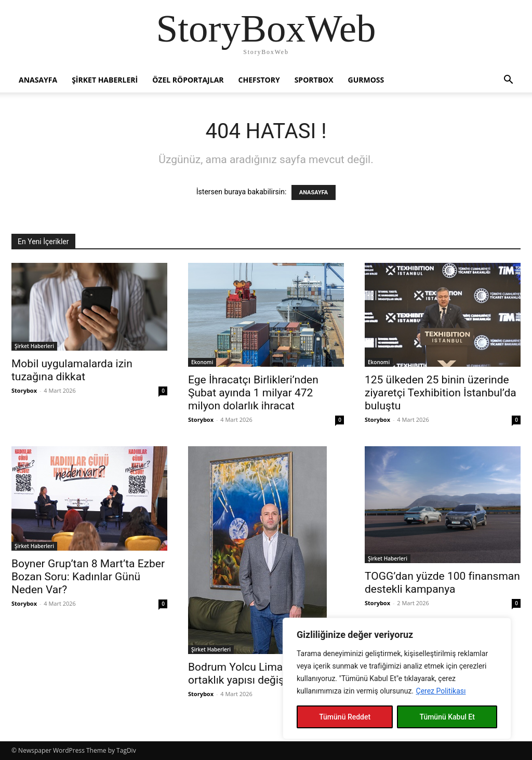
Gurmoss (366, 80)
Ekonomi (202, 362)
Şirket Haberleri (105, 80)
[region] (397, 678)
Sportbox (314, 80)
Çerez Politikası (441, 691)
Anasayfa (38, 80)
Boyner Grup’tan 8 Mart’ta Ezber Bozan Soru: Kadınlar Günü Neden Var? (88, 577)
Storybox (24, 390)
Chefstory (259, 80)
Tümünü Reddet (345, 717)
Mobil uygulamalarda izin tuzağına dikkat (72, 370)
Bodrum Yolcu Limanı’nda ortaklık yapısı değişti (250, 674)
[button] (508, 81)
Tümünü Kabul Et (447, 717)
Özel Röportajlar (188, 80)
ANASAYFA (314, 192)
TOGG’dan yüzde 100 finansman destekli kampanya (442, 583)
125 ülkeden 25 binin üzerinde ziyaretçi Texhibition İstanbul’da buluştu (441, 393)
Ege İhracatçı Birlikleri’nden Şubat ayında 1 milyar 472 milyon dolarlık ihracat (253, 393)
